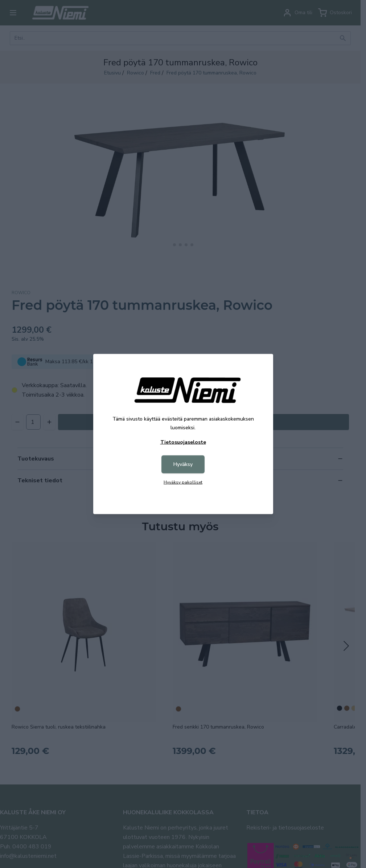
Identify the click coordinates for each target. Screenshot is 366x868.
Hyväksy (183, 464)
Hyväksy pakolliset (183, 482)
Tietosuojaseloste (183, 442)
